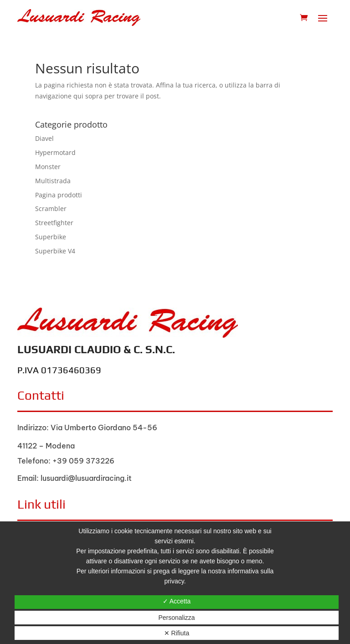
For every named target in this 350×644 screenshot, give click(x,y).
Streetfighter (54, 223)
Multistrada (53, 181)
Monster (48, 167)
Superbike (51, 237)
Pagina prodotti (59, 195)
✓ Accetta (177, 601)
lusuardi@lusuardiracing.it (86, 478)
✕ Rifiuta (177, 633)
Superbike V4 (55, 251)
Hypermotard (55, 152)
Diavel (44, 138)
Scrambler (51, 209)
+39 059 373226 (83, 461)
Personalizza (176, 618)
